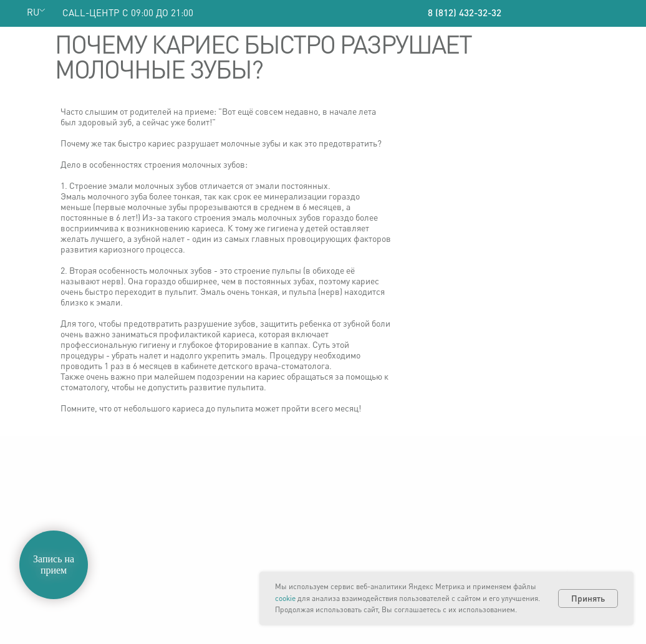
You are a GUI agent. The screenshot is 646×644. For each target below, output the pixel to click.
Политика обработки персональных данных (71, 528)
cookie (285, 598)
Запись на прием (54, 565)
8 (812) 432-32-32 (465, 12)
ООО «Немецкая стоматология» (87, 503)
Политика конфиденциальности (89, 513)
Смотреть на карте (519, 570)
